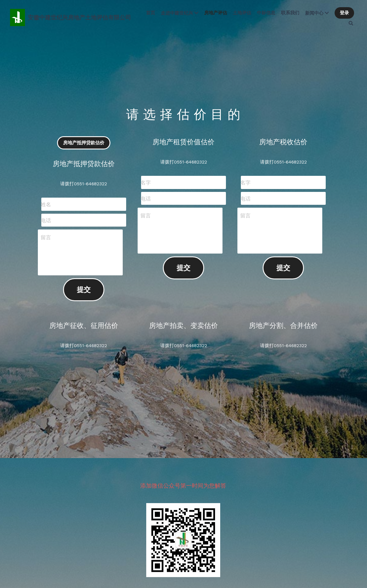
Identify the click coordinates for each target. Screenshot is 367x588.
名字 (146, 183)
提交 (84, 290)
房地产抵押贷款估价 (84, 143)
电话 (46, 220)
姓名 (46, 204)
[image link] (17, 17)
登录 (344, 13)
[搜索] (351, 23)
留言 (46, 237)
